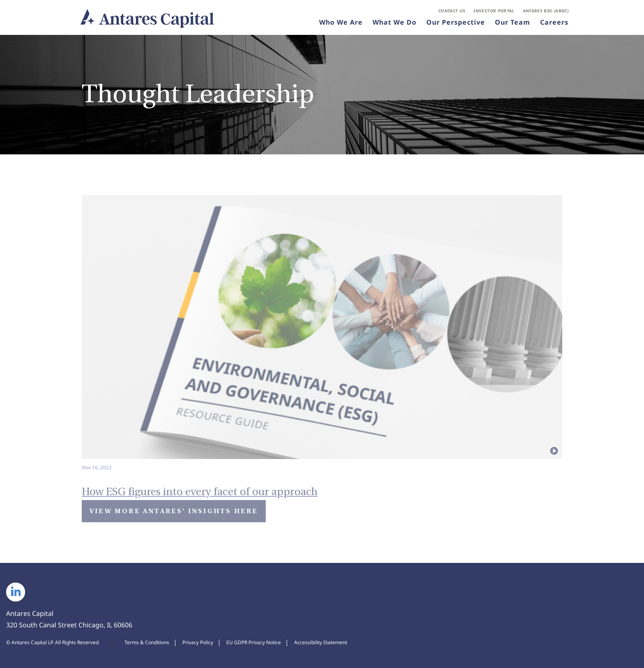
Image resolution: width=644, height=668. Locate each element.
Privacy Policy (198, 643)
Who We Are (341, 22)
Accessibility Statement (321, 643)
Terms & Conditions (147, 643)
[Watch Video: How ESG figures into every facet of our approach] (322, 486)
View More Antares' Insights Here (174, 511)
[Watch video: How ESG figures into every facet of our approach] (322, 334)
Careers (554, 22)
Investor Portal (494, 11)
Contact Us (452, 11)
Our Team (513, 22)
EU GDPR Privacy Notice (254, 643)
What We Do (394, 22)
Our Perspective (456, 22)
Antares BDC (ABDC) (546, 11)
